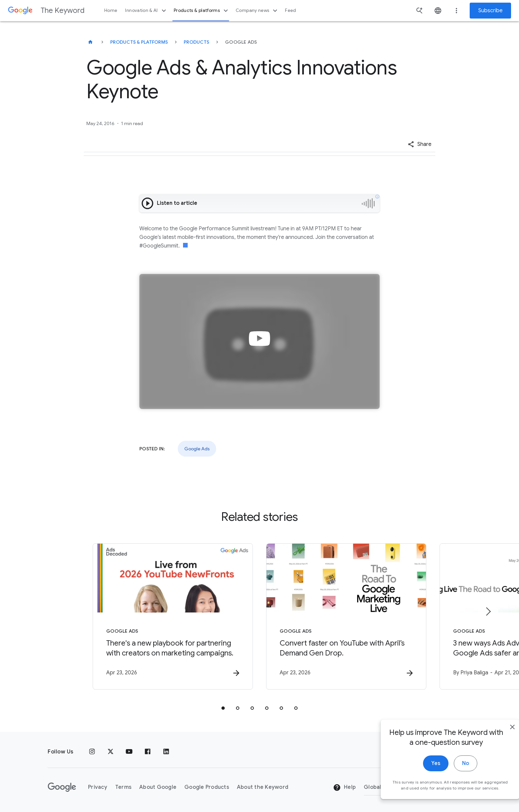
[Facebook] (148, 752)
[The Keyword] (90, 42)
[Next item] (488, 611)
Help (344, 788)
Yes (422, 776)
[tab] (223, 708)
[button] (420, 144)
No (452, 776)
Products (196, 42)
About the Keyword (263, 787)
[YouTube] (129, 752)
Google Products (207, 787)
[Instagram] (92, 752)
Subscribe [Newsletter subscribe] (490, 11)
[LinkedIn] (166, 752)
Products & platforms (202, 11)
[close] (498, 740)
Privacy (98, 787)
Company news (257, 11)
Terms (123, 787)
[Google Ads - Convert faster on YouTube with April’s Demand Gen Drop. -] (346, 616)
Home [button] (111, 10)
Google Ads (197, 449)
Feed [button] (290, 10)
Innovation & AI (146, 11)
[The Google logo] (62, 787)
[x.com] (111, 752)
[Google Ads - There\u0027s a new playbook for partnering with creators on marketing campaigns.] (173, 616)
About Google (158, 787)
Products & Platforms (139, 42)
